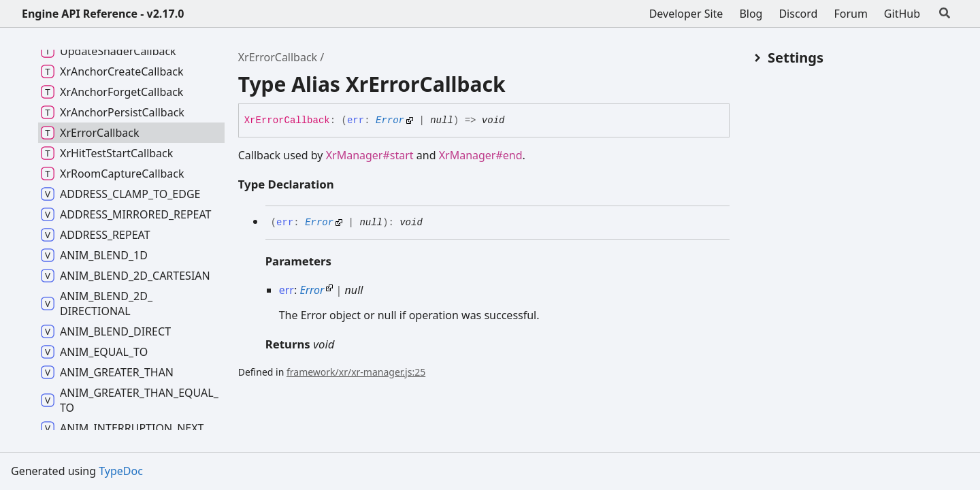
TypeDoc (121, 471)
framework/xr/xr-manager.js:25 (356, 372)
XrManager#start (370, 155)
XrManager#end (481, 155)
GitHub (902, 14)
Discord (798, 14)
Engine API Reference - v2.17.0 (103, 14)
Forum (850, 14)
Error (390, 120)
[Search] (945, 14)
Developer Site (686, 14)
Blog (751, 14)
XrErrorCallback (278, 57)
